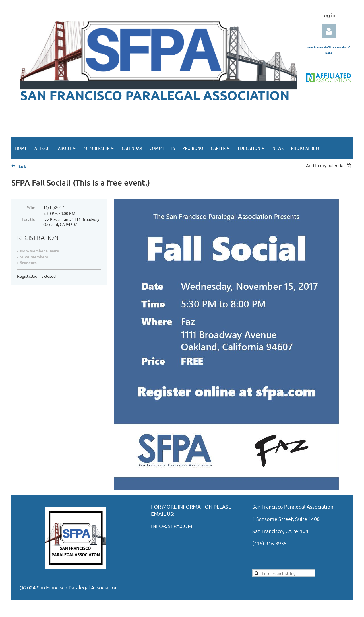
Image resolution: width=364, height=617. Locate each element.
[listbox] (329, 166)
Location (30, 219)
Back (22, 166)
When (32, 207)
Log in (329, 31)
